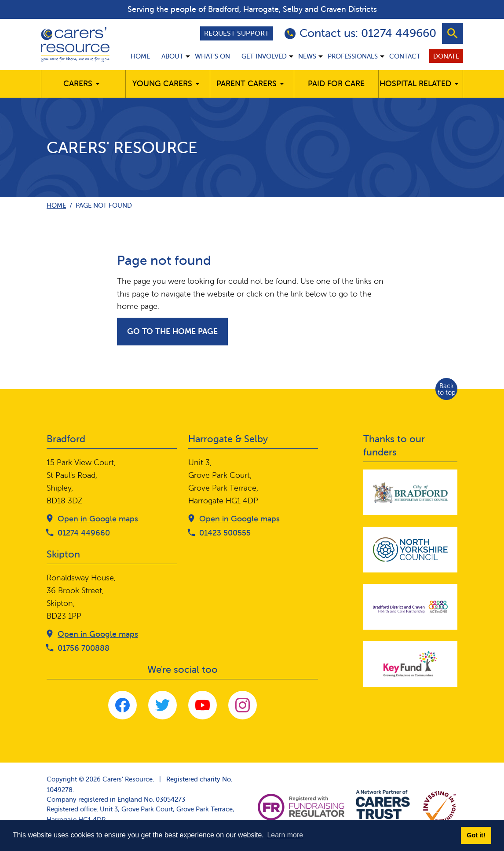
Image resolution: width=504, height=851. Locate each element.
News (307, 56)
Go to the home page (172, 331)
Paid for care (336, 83)
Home (140, 56)
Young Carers (162, 83)
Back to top (447, 389)
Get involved (264, 56)
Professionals (353, 56)
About (172, 56)
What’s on (212, 56)
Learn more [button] (285, 835)
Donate (446, 56)
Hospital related (415, 83)
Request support (237, 33)
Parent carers (247, 83)
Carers (78, 83)
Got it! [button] (476, 835)
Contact (405, 56)
